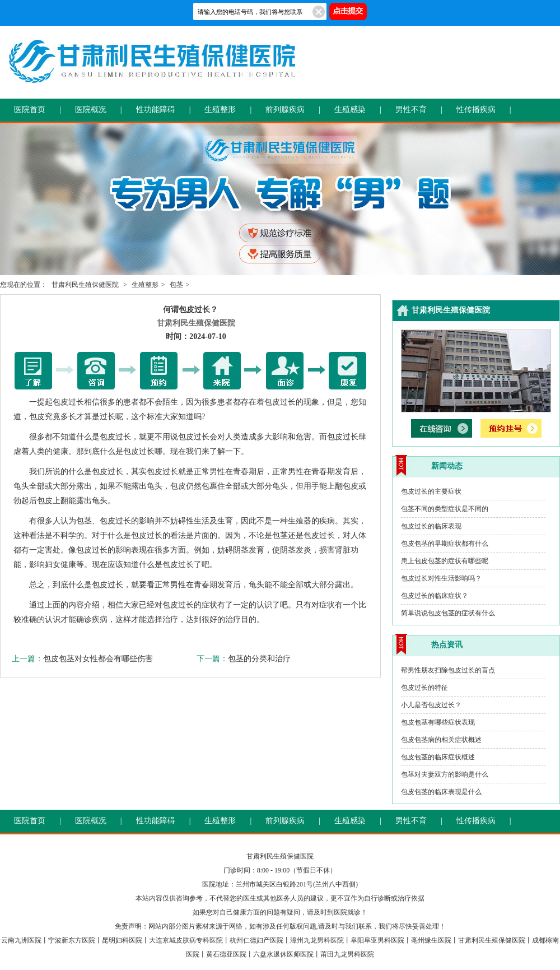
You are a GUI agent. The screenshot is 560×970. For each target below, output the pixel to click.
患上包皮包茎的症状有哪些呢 (445, 561)
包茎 (176, 285)
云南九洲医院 (21, 940)
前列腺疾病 (285, 110)
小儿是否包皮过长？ (431, 705)
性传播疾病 (476, 110)
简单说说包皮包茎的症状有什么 (448, 613)
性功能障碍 (156, 110)
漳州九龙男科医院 (317, 940)
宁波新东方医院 (72, 940)
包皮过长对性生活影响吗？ (441, 578)
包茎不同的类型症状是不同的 (445, 509)
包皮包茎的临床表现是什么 (441, 792)
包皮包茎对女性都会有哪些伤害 (98, 659)
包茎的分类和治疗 (259, 659)
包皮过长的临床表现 (431, 526)
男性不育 (411, 110)
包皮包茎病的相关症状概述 (441, 740)
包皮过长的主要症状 (431, 491)
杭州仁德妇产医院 (256, 940)
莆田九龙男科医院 (347, 954)
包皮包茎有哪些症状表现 (438, 722)
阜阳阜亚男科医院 (377, 940)
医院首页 (30, 110)
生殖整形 (220, 110)
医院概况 (91, 110)
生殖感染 (350, 110)
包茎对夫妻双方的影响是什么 (445, 774)
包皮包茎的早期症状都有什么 (445, 544)
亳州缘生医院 (431, 940)
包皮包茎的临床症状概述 (438, 757)
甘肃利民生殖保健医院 (85, 285)
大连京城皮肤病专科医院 (186, 940)
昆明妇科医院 (122, 940)
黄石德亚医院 (226, 954)
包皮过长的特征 (424, 688)
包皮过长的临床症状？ (435, 596)
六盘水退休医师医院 (283, 954)
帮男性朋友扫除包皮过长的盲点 (448, 670)
